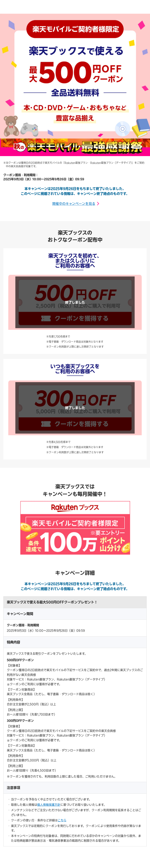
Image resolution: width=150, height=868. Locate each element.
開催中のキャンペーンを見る (74, 204)
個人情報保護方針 (49, 805)
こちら (62, 820)
